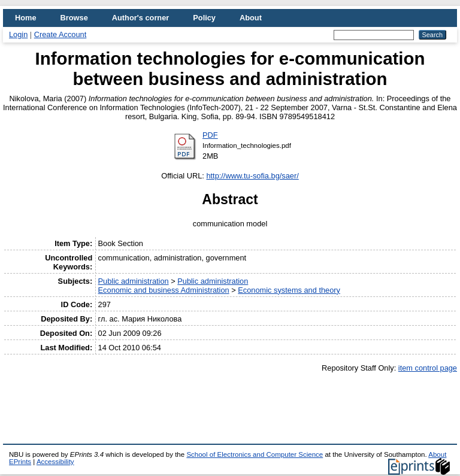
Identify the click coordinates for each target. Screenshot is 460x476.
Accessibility (55, 462)
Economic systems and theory (289, 290)
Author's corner (140, 18)
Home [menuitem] (26, 18)
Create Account (60, 34)
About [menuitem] (251, 18)
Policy (204, 18)
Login (18, 34)
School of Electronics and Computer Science (255, 454)
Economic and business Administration (164, 290)
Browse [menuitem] (74, 18)
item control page (428, 368)
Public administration (134, 281)
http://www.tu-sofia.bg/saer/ (252, 176)
